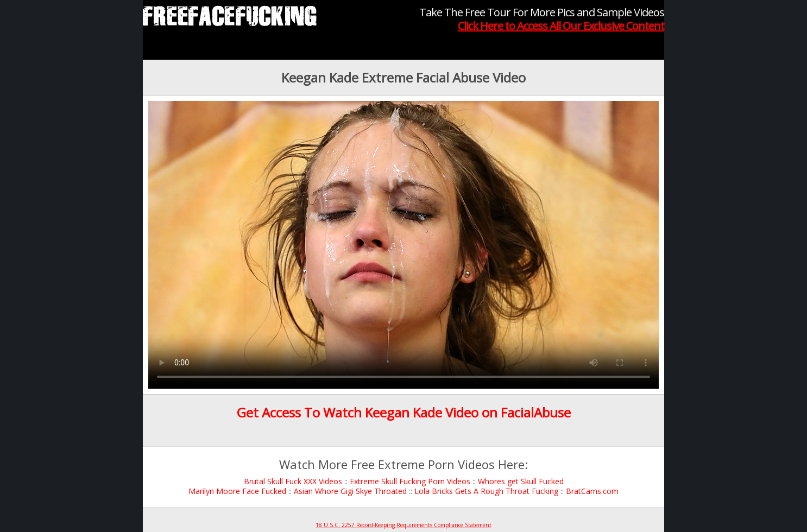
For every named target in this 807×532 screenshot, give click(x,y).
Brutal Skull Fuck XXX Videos (293, 481)
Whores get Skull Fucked (521, 481)
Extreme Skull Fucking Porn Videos (410, 481)
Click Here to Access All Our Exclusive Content (561, 26)
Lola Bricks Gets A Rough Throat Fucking (486, 491)
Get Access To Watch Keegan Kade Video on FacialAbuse (404, 412)
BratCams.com (592, 491)
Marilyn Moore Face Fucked (237, 491)
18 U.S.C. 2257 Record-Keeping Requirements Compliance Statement (403, 525)
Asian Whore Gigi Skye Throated (350, 491)
